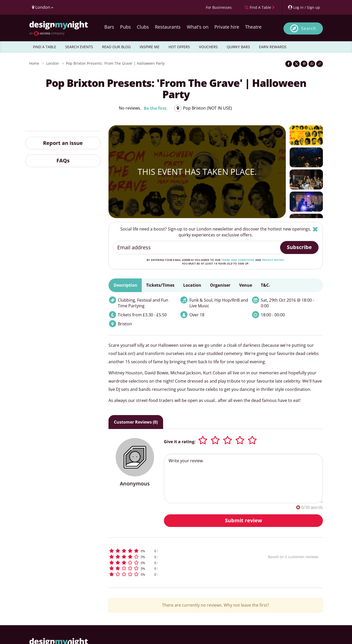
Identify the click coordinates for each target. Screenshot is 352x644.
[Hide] (315, 229)
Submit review (244, 520)
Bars (109, 27)
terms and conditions (238, 260)
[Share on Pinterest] (304, 64)
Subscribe (299, 247)
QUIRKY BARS (238, 47)
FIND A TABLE (45, 47)
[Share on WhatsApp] (312, 64)
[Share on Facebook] (289, 64)
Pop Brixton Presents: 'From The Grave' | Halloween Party (115, 63)
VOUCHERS (208, 47)
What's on (198, 27)
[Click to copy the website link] (320, 64)
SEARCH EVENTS (79, 47)
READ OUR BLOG (116, 47)
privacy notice (273, 260)
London (53, 63)
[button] (179, 551)
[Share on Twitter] (296, 64)
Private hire (227, 27)
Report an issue (63, 143)
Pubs (125, 27)
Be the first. (156, 108)
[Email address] (197, 247)
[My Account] (304, 7)
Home (34, 63)
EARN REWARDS (273, 47)
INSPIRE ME (150, 47)
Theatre (253, 27)
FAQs (63, 160)
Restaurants (168, 27)
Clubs (143, 27)
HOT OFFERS (179, 47)
